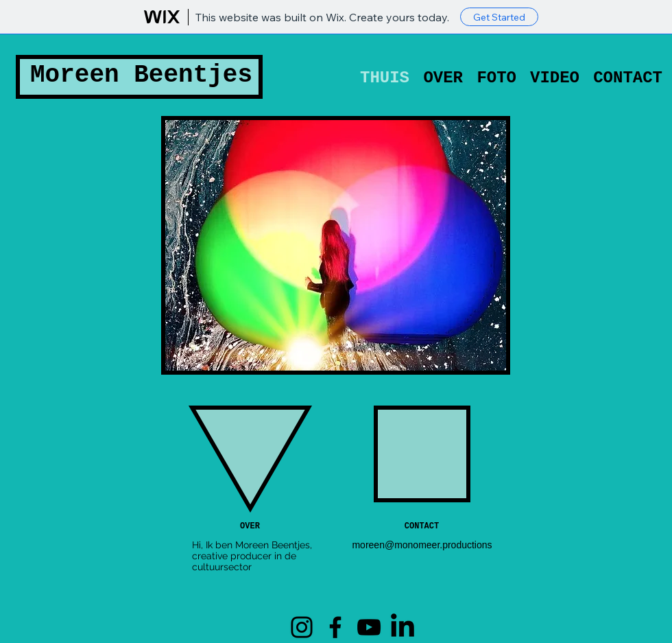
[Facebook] (335, 627)
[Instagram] (302, 627)
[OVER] (250, 527)
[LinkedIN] (403, 627)
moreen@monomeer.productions (422, 545)
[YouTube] (369, 627)
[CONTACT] (422, 527)
